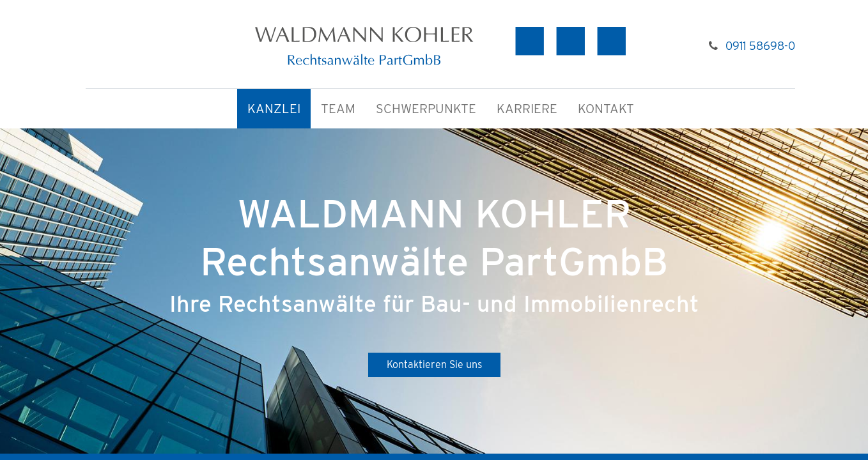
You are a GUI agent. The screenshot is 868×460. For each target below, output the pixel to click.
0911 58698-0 (760, 46)
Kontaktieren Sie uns (434, 364)
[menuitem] (274, 109)
